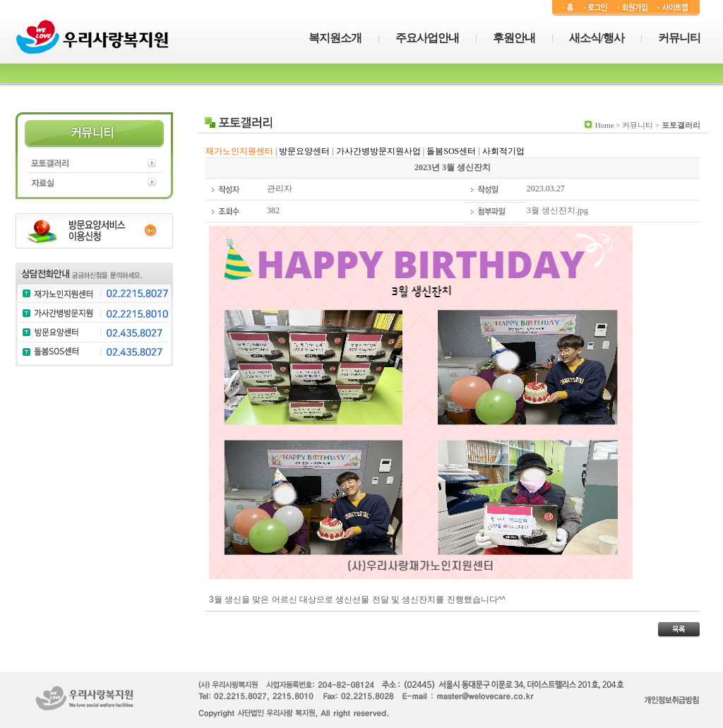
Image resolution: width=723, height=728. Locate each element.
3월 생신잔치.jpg (557, 210)
